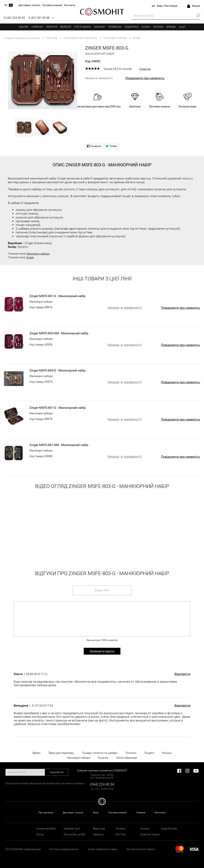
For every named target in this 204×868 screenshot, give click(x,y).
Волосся (66, 27)
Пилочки (131, 753)
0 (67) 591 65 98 (39, 18)
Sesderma (98, 834)
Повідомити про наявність (145, 78)
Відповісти (182, 674)
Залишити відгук (102, 651)
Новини (141, 813)
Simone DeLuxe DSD (74, 834)
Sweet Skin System (150, 834)
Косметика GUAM (46, 829)
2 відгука (145, 69)
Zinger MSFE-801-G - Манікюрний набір (58, 408)
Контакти (160, 813)
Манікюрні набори (38, 254)
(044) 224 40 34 (102, 784)
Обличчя (52, 27)
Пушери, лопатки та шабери (100, 753)
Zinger (30, 257)
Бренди (171, 27)
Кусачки (103, 758)
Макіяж (24, 27)
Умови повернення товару (103, 849)
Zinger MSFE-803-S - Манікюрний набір (57, 371)
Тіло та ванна (82, 27)
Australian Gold (72, 829)
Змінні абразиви (127, 758)
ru (6, 5)
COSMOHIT (102, 12)
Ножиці (167, 753)
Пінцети (149, 753)
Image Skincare (169, 829)
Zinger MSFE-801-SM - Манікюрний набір (59, 445)
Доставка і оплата (73, 813)
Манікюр (99, 27)
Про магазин (46, 813)
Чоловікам (115, 27)
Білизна (158, 27)
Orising (40, 834)
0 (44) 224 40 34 (14, 18)
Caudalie (145, 829)
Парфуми (37, 27)
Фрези (36, 753)
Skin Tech (121, 834)
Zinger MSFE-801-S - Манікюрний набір (57, 296)
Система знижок (117, 813)
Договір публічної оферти (141, 849)
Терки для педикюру (61, 753)
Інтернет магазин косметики (22, 38)
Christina (120, 829)
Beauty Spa (99, 829)
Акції (182, 27)
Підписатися (56, 772)
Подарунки (132, 27)
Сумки (146, 27)
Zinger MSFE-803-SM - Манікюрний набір (59, 333)
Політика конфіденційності (64, 849)
